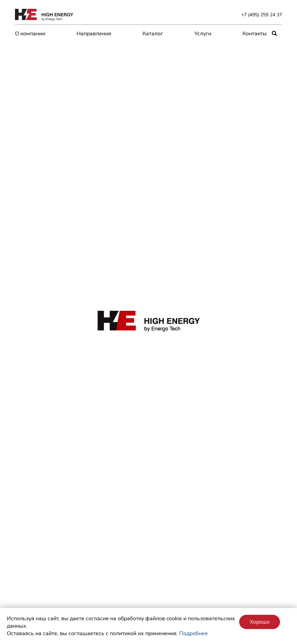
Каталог (153, 34)
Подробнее (194, 633)
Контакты (255, 34)
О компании (30, 34)
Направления (94, 34)
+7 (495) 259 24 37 (262, 15)
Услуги (203, 34)
